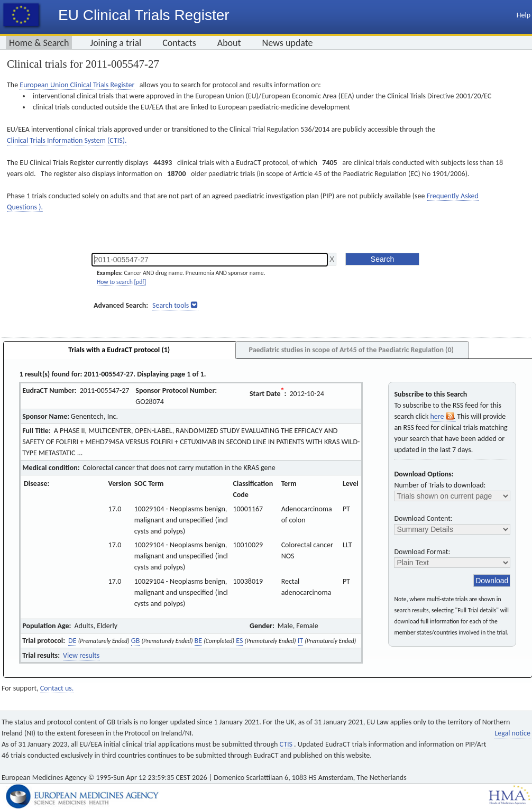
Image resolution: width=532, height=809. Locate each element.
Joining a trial (116, 43)
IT (300, 641)
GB (135, 641)
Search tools (171, 305)
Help (524, 15)
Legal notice (512, 733)
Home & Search (39, 43)
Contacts (179, 43)
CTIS (287, 744)
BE (198, 641)
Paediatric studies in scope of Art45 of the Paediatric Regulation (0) (351, 350)
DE (72, 641)
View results (81, 655)
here (443, 416)
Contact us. (57, 688)
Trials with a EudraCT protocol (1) (119, 350)
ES (239, 641)
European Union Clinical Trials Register (77, 85)
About (229, 43)
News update (288, 43)
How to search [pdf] (121, 282)
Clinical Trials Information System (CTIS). (67, 140)
